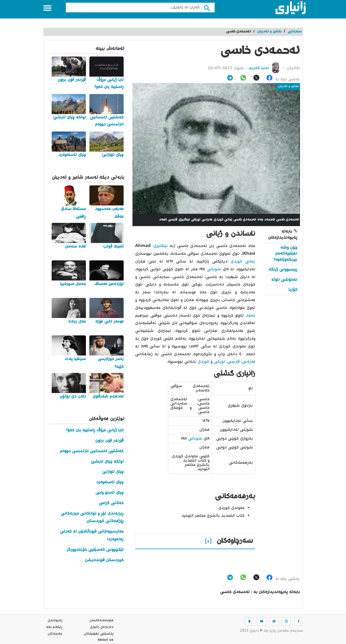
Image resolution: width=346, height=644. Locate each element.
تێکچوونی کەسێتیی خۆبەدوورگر (95, 550)
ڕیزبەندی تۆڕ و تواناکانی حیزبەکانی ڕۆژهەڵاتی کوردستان (92, 518)
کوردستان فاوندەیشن (104, 560)
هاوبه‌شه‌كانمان (102, 620)
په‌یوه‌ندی (55, 620)
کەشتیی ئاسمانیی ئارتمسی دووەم (92, 451)
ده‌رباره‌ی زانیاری (102, 627)
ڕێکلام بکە (54, 627)
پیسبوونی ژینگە (283, 270)
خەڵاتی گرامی (111, 503)
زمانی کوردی (243, 262)
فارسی (234, 362)
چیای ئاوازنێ (113, 472)
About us (106, 641)
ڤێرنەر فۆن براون (109, 441)
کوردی (203, 362)
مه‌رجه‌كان (55, 634)
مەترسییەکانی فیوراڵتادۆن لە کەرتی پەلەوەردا (92, 536)
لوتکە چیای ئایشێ (107, 462)
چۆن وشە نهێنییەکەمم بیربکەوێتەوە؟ (285, 254)
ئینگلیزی (161, 246)
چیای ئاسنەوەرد (110, 482)
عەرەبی (249, 362)
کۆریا (293, 290)
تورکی (219, 362)
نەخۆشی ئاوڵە (284, 280)
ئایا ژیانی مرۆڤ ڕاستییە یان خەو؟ (95, 430)
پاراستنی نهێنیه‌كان (99, 634)
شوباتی (213, 269)
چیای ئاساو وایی (110, 493)
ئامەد (250, 316)
